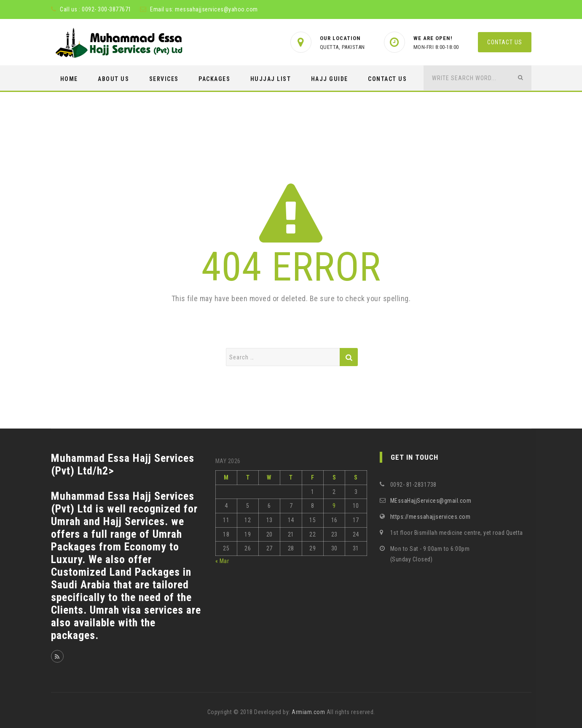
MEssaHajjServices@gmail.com (431, 501)
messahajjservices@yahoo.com (216, 9)
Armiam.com (308, 712)
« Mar (222, 561)
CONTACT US (387, 79)
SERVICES (164, 79)
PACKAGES (214, 79)
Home (69, 79)
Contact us (505, 42)
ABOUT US (113, 79)
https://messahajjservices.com (430, 517)
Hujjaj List (271, 79)
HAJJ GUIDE (330, 79)
